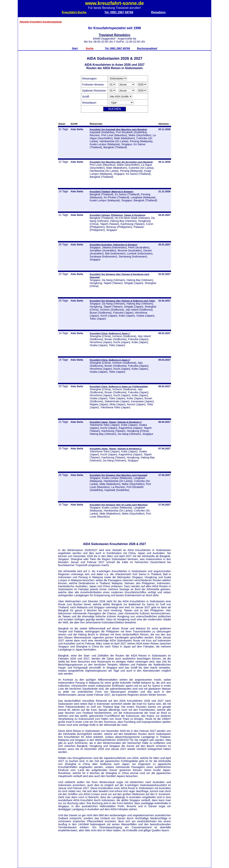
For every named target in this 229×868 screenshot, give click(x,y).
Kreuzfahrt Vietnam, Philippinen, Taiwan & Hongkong (117, 215)
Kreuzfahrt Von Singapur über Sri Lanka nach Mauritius (118, 505)
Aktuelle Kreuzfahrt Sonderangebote (41, 22)
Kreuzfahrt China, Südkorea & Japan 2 (110, 360)
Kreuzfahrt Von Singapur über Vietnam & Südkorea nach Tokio (122, 301)
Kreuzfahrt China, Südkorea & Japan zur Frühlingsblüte (119, 386)
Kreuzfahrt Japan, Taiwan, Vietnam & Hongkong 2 (115, 449)
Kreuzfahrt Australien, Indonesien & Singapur (113, 245)
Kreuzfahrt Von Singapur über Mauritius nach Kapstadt (118, 475)
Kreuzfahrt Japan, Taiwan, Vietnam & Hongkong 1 (115, 422)
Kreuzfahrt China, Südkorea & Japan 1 (110, 333)
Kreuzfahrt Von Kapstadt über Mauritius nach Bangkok (118, 129)
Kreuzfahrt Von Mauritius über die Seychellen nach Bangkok (121, 162)
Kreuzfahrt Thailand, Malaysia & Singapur (111, 191)
